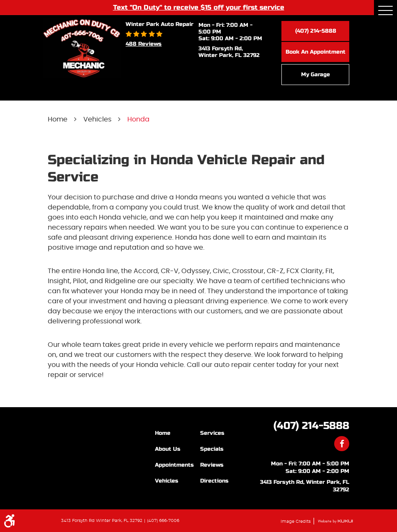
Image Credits (296, 522)
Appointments (174, 465)
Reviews (212, 465)
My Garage (316, 75)
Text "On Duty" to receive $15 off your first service (199, 7)
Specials (212, 449)
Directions (214, 481)
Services (212, 433)
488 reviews (144, 44)
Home (58, 119)
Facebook (342, 444)
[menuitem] (178, 433)
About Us (168, 449)
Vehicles (97, 119)
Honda (138, 119)
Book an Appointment (316, 52)
